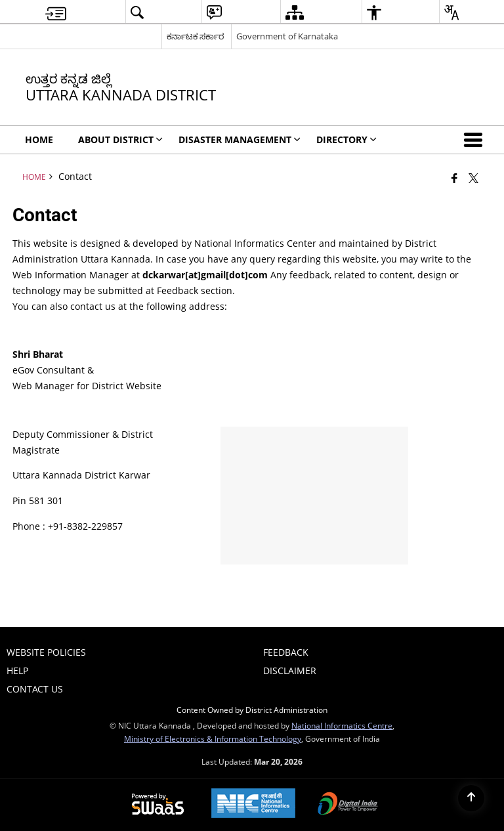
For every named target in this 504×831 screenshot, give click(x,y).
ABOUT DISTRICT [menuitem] (120, 139)
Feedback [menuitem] (286, 652)
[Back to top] (471, 798)
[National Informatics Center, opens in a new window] (253, 804)
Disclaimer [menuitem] (290, 671)
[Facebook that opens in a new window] (454, 178)
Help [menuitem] (17, 671)
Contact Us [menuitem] (35, 689)
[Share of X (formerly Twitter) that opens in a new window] (473, 178)
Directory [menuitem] (346, 139)
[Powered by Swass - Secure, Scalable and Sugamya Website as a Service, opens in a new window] (158, 805)
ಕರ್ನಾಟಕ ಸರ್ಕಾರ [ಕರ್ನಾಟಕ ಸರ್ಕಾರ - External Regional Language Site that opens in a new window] (195, 36)
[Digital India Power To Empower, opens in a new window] (348, 805)
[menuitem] (56, 12)
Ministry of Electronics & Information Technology (213, 738)
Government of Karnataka (287, 36)
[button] (476, 140)
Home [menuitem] (39, 139)
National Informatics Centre (342, 725)
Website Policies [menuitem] (46, 652)
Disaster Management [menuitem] (240, 139)
